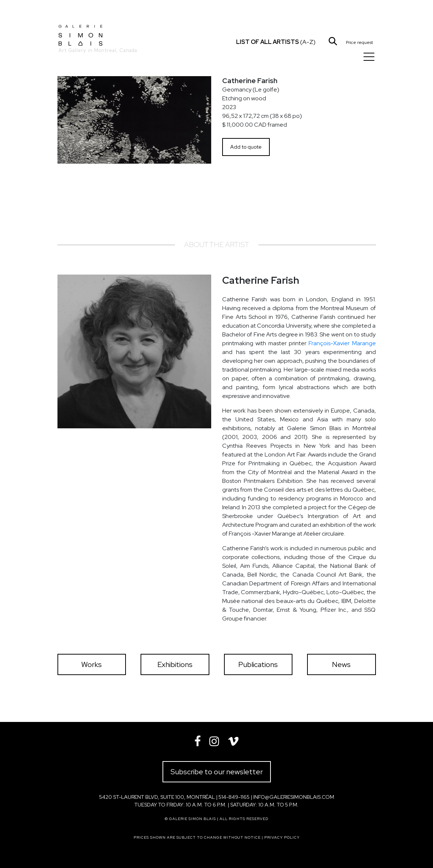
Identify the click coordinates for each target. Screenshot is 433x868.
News (341, 664)
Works (92, 664)
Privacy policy (282, 837)
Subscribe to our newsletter (217, 772)
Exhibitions (175, 664)
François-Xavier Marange (342, 343)
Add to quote (246, 147)
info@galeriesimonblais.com (294, 797)
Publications (258, 664)
